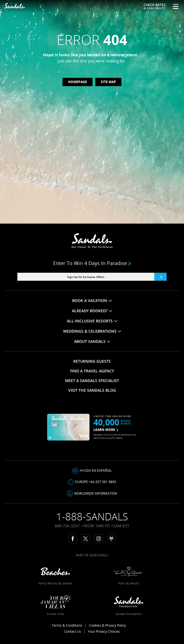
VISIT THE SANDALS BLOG (92, 390)
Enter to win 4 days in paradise (92, 263)
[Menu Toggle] (174, 6)
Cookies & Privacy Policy (107, 625)
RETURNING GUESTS (92, 361)
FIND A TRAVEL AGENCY (92, 371)
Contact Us (73, 631)
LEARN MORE (106, 430)
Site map (108, 82)
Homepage (78, 82)
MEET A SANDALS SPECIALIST (92, 381)
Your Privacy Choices (104, 631)
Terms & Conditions (67, 625)
